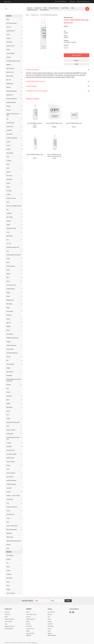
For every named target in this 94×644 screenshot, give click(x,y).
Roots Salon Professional (13, 422)
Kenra (8, 262)
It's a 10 (9, 243)
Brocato (9, 110)
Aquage (9, 57)
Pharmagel (9, 376)
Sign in (78, 1)
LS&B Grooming (11, 289)
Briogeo (8, 106)
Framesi (9, 194)
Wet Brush (9, 533)
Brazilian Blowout (11, 102)
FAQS (45, 8)
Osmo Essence (10, 364)
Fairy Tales (9, 176)
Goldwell (9, 213)
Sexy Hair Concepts (12, 454)
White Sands (10, 537)
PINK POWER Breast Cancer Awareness (14, 380)
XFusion (9, 545)
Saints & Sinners (11, 430)
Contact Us (38, 8)
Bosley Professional (12, 99)
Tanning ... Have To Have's (13, 496)
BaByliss (9, 65)
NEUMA (8, 326)
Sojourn (9, 465)
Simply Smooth (10, 458)
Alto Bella (9, 42)
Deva (8, 157)
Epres (8, 164)
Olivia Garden (10, 349)
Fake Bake (9, 179)
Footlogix (9, 191)
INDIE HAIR (9, 236)
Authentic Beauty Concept (13, 61)
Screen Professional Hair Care (13, 438)
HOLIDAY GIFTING (11, 228)
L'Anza (8, 281)
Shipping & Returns (32, 10)
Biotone (9, 87)
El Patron (9, 161)
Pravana (9, 385)
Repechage (9, 407)
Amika (8, 50)
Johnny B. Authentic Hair (13, 247)
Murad (8, 319)
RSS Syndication (45, 10)
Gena (8, 202)
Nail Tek (9, 323)
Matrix (8, 296)
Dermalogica (10, 153)
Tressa (8, 511)
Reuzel (8, 411)
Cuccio (8, 145)
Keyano (8, 274)
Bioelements (10, 84)
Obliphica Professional (12, 338)
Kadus (8, 259)
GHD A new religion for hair (14, 206)
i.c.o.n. (8, 232)
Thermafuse (10, 499)
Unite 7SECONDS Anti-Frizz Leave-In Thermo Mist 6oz (54, 155)
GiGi (8, 210)
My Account (72, 1)
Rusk (8, 426)
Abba (8, 19)
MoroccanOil (10, 311)
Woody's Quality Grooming (13, 541)
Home (27, 15)
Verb (8, 522)
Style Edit (9, 488)
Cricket (8, 142)
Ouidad (8, 368)
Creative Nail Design (12, 138)
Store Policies (65, 8)
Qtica (8, 400)
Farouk (8, 183)
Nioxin (8, 330)
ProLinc (8, 392)
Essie (8, 168)
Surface (9, 492)
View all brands (11, 593)
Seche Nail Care (11, 450)
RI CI (8, 415)
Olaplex (9, 342)
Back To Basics (10, 68)
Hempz (8, 225)
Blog (73, 8)
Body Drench (10, 95)
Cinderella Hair (10, 123)
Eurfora (8, 172)
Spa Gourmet (10, 477)
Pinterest (73, 612)
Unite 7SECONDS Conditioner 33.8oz (35, 124)
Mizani (8, 308)
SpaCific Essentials (11, 480)
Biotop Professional (12, 91)
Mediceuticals (10, 300)
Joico (8, 251)
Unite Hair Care (10, 514)
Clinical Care (10, 127)
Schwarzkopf (10, 434)
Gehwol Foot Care (11, 198)
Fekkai (8, 187)
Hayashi (9, 221)
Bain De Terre (10, 72)
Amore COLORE (10, 53)
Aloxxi (8, 34)
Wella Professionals (12, 529)
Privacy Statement (54, 8)
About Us (30, 8)
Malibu (8, 293)
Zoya (8, 548)
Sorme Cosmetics (11, 473)
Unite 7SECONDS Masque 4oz (74, 123)
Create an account (85, 1)
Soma (8, 469)
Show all (29, 635)
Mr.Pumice (9, 315)
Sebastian (9, 447)
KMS (8, 277)
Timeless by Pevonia (12, 507)
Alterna (9, 38)
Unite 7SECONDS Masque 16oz (54, 123)
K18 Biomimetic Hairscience (14, 255)
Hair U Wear (10, 217)
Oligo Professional (11, 345)
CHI (7, 119)
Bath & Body (10, 76)
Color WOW (9, 134)
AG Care (9, 27)
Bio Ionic (9, 80)
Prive (8, 388)
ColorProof (9, 130)
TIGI (8, 503)
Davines (9, 149)
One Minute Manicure (12, 353)
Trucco (8, 518)
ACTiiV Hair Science (12, 23)
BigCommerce (35, 643)
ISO (7, 240)
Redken (8, 403)
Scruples (9, 443)
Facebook (70, 612)
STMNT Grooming (11, 484)
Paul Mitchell (10, 372)
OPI (7, 360)
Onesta (8, 357)
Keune (8, 270)
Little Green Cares (11, 285)
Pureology (9, 396)
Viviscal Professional (12, 526)
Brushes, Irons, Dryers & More (13, 114)
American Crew (10, 46)
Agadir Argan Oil (11, 31)
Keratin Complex (11, 266)
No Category (10, 334)
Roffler (8, 419)
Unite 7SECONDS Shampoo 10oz (35, 155)
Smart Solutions (11, 462)
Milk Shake (9, 304)
